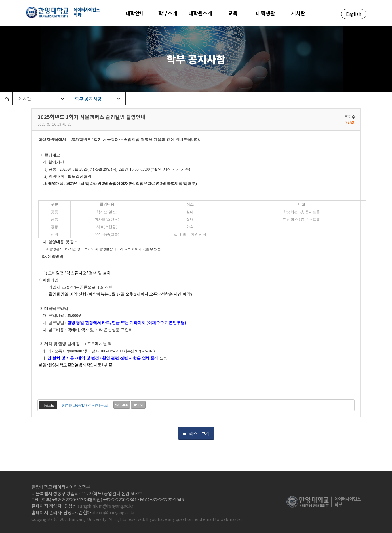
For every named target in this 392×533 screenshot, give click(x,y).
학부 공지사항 (88, 99)
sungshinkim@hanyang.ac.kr (106, 506)
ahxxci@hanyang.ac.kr (113, 512)
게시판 (25, 99)
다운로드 (48, 405)
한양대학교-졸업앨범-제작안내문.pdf (85, 405)
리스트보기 (199, 433)
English (354, 14)
